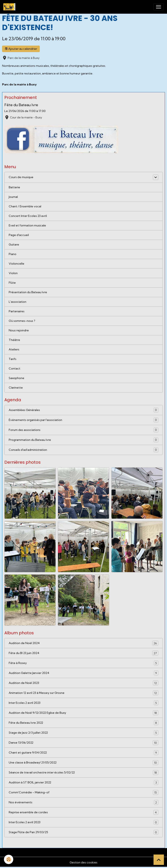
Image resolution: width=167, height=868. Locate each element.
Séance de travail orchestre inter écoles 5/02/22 (83, 773)
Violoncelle (16, 264)
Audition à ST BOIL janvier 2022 (83, 782)
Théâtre (14, 340)
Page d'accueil (19, 235)
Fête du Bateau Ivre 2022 (83, 723)
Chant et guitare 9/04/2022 (83, 753)
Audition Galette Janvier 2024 (83, 673)
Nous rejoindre (19, 330)
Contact (15, 368)
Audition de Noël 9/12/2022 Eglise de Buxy (83, 713)
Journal (13, 197)
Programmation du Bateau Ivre (83, 440)
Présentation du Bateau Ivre (28, 292)
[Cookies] (9, 859)
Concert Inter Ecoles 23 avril (28, 216)
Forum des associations (83, 430)
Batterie (14, 187)
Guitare (14, 244)
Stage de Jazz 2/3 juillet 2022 (83, 733)
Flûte (12, 283)
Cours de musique (21, 177)
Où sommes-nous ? (22, 321)
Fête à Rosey (83, 663)
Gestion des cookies (83, 862)
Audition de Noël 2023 (83, 683)
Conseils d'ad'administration (83, 450)
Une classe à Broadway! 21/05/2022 (83, 763)
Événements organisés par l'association (83, 420)
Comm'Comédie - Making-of (83, 792)
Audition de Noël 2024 (83, 643)
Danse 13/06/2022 (83, 743)
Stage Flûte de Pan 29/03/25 (83, 832)
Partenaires (17, 311)
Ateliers (14, 349)
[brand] (10, 7)
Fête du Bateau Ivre (21, 105)
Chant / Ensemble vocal (25, 206)
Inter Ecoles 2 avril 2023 (83, 703)
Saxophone (16, 378)
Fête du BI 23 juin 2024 (83, 653)
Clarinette (16, 388)
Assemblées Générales (83, 410)
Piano (13, 254)
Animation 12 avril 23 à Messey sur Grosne (83, 693)
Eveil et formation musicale (27, 225)
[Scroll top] (159, 860)
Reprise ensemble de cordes (83, 812)
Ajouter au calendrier (21, 49)
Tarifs (13, 359)
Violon (13, 273)
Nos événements (83, 802)
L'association (18, 302)
